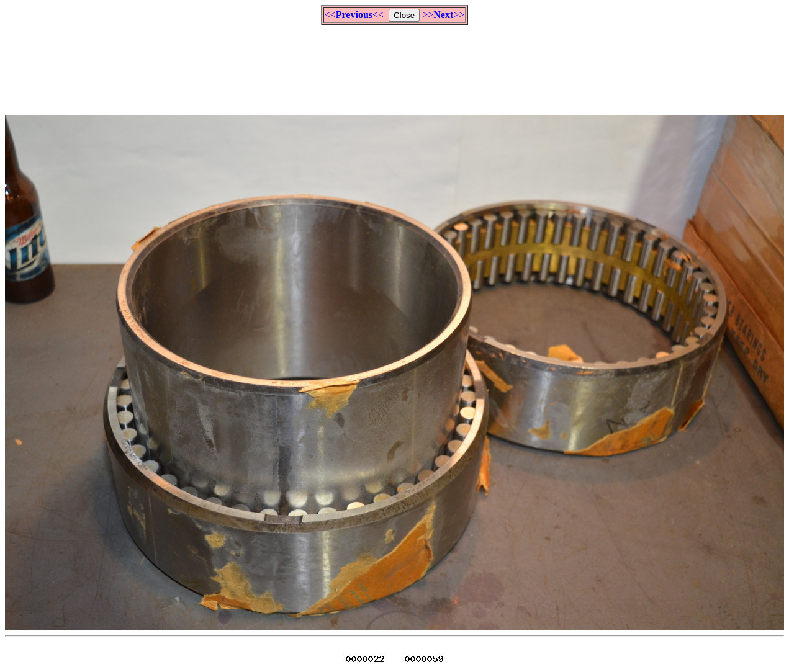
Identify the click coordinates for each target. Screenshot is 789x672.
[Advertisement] (395, 65)
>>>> (443, 15)
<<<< (354, 15)
